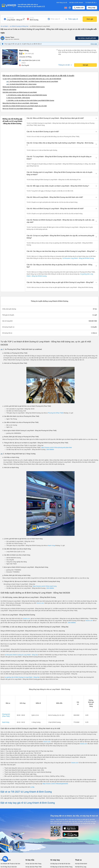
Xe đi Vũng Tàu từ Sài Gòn (9, 867)
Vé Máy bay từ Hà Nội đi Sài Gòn (60, 864)
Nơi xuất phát (10, 18)
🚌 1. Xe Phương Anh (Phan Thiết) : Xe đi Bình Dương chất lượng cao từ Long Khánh (32, 81)
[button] (62, 118)
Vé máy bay (55, 860)
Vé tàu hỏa (30, 860)
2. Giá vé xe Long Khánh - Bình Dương (18, 98)
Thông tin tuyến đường (9, 90)
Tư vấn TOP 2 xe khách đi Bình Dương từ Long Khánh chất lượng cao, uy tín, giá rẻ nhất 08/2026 (32, 79)
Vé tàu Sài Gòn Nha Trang (33, 864)
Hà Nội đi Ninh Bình (81, 864)
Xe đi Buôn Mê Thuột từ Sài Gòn (10, 864)
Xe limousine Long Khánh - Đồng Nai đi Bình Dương (78, 258)
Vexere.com (40, 603)
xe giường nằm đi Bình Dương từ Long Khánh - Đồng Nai (22, 677)
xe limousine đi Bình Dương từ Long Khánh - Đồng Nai (21, 655)
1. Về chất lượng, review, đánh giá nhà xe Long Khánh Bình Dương (27, 95)
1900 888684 (50, 449)
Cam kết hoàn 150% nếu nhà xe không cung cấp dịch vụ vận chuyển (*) (30, 6)
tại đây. (32, 787)
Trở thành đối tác (91, 3)
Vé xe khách (4, 26)
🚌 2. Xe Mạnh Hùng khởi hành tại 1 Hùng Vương (21, 84)
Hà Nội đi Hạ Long (81, 867)
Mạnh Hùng (51, 545)
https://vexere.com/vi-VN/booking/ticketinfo (55, 784)
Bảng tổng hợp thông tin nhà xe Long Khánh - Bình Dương (20, 103)
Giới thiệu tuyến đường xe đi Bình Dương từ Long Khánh (20, 92)
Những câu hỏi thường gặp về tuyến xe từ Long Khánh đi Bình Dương (24, 87)
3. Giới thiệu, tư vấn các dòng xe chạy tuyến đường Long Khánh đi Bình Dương (30, 100)
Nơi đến (32, 18)
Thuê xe (78, 860)
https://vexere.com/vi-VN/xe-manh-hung (45, 586)
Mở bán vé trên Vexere (76, 3)
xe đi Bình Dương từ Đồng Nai (18, 26)
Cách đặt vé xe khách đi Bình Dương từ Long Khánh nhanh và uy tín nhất (25, 106)
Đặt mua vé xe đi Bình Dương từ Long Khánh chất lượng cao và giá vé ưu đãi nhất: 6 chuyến (38, 76)
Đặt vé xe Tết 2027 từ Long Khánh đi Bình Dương (18, 109)
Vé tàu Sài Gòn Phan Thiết (33, 867)
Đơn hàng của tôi (62, 3)
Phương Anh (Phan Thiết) (56, 413)
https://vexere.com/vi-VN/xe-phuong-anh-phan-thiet (56, 447)
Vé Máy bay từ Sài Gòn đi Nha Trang (61, 867)
